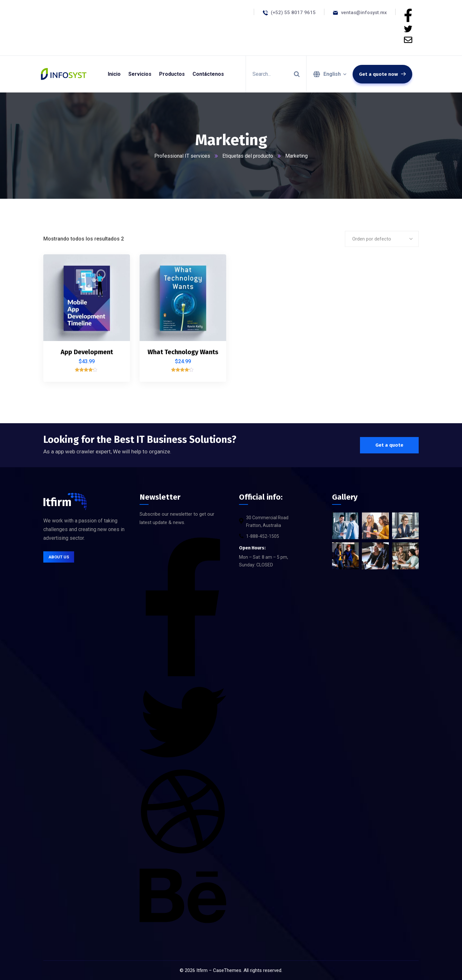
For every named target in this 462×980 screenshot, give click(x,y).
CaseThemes (227, 970)
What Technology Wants (183, 352)
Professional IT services (182, 156)
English (332, 74)
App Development (87, 352)
